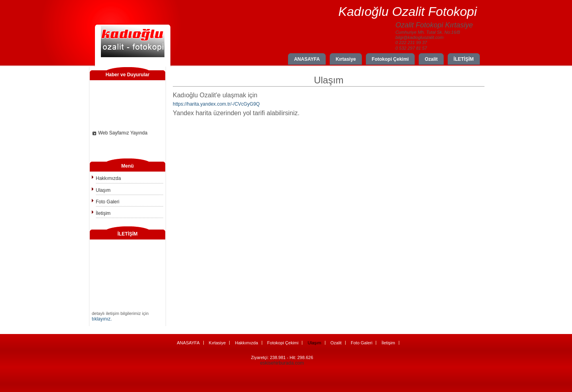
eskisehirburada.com (282, 363)
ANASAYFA (307, 59)
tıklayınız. (102, 319)
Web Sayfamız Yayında (123, 134)
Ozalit (431, 59)
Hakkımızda (108, 178)
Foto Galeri (107, 202)
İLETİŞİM (464, 59)
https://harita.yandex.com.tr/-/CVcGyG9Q (216, 104)
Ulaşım (103, 190)
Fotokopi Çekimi (390, 59)
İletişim (103, 213)
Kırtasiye (346, 59)
